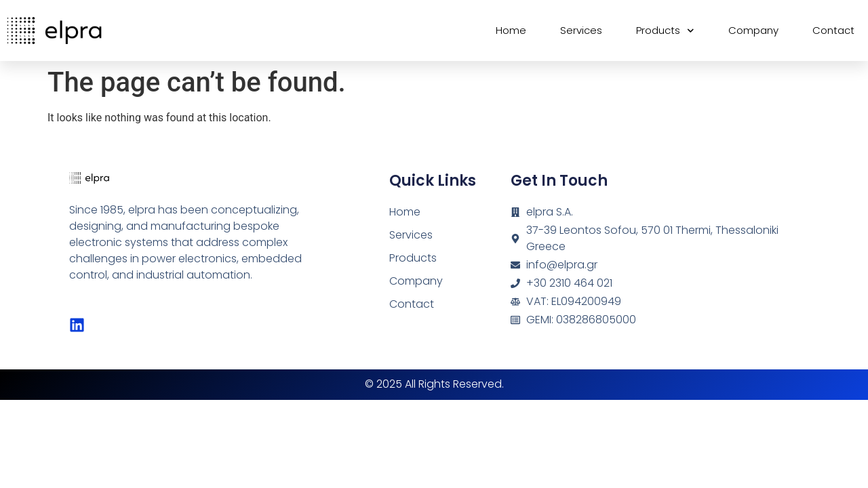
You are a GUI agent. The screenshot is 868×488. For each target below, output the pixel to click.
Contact (833, 30)
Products (665, 31)
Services (581, 30)
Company (753, 30)
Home (511, 30)
